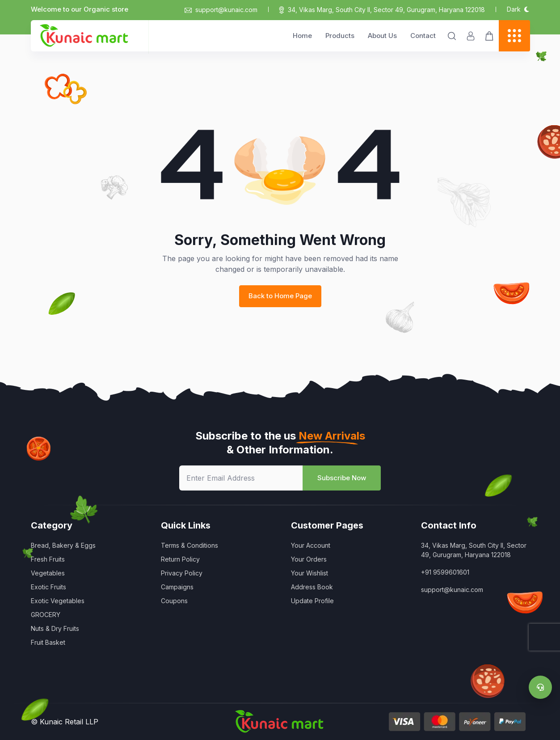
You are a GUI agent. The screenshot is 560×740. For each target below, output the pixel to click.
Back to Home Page (280, 296)
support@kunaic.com (221, 10)
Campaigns (177, 587)
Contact (423, 36)
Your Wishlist (309, 573)
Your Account (311, 545)
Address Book (312, 587)
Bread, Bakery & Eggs (63, 545)
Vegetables (48, 573)
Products (340, 36)
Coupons (174, 601)
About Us (382, 36)
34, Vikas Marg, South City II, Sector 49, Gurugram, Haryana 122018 (386, 10)
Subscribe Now (342, 478)
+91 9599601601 (445, 572)
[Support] (540, 687)
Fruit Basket (48, 642)
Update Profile (312, 601)
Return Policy (180, 559)
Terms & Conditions (189, 545)
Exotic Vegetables (58, 601)
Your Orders (309, 559)
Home (302, 36)
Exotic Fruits (48, 587)
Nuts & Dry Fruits (55, 628)
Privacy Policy (182, 573)
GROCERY (46, 615)
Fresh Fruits (48, 559)
